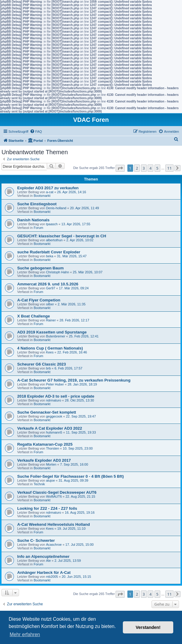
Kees (50, 352)
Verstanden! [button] (148, 627)
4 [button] (150, 168)
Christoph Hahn (57, 272)
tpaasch (52, 224)
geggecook (54, 416)
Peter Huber (55, 384)
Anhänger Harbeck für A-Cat (44, 572)
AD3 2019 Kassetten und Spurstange (52, 332)
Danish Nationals (33, 220)
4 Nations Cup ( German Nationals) (50, 348)
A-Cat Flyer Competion (39, 300)
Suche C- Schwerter (36, 540)
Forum (38, 228)
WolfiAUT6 (54, 496)
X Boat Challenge (34, 316)
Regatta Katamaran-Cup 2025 (45, 444)
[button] (120, 168)
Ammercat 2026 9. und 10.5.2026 (48, 284)
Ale (48, 561)
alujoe (50, 480)
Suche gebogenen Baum (40, 268)
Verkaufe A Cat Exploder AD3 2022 (50, 428)
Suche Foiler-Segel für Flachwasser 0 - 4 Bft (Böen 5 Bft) (70, 476)
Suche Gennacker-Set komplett (47, 412)
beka (49, 256)
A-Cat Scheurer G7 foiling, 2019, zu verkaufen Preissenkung (74, 380)
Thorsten (52, 448)
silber (50, 304)
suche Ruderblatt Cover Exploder (49, 252)
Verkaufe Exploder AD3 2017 (44, 460)
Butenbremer (56, 336)
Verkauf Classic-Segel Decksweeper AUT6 (57, 492)
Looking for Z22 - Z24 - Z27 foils (47, 508)
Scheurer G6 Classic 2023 (42, 364)
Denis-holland (56, 208)
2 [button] (137, 168)
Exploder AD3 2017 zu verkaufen (48, 188)
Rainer (51, 320)
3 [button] (144, 168)
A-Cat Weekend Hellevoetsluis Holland (54, 524)
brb (48, 368)
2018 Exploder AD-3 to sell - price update (56, 396)
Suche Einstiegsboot (37, 204)
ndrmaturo (53, 400)
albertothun (54, 240)
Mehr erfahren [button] (25, 634)
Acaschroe (54, 545)
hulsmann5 (54, 432)
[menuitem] (36, 132)
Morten (51, 464)
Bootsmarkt (42, 196)
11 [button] (169, 168)
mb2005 (52, 577)
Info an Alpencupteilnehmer (43, 556)
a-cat (49, 192)
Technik (39, 484)
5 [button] (157, 168)
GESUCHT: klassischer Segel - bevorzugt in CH (62, 236)
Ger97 (51, 288)
